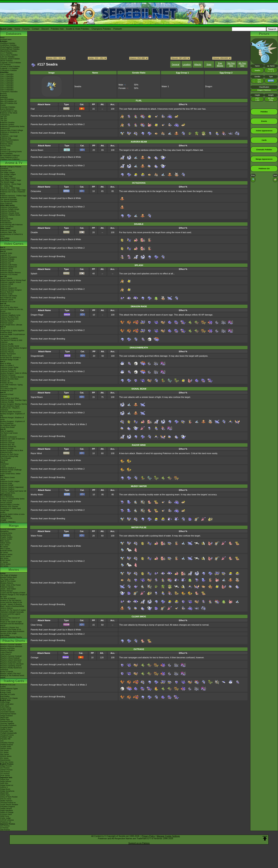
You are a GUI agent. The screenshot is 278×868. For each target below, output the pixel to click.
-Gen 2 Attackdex (7, 76)
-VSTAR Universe (7, 820)
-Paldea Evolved (7, 745)
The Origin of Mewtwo (9, 575)
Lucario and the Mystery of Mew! (13, 593)
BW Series (4, 558)
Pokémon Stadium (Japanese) (12, 487)
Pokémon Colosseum (8, 437)
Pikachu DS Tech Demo (9, 454)
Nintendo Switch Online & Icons (12, 514)
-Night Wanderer (7, 810)
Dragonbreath (37, 356)
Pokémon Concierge (8, 230)
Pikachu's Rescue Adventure (11, 646)
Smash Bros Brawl (7, 427)
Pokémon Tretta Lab (8, 369)
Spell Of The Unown (8, 581)
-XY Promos (5, 774)
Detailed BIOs (6, 535)
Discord (45, 29)
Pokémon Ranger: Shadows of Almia (12, 419)
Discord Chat (5, 150)
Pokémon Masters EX (9, 267)
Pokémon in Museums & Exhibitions (10, 133)
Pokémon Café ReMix (9, 265)
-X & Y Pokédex (6, 53)
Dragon (209, 86)
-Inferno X (4, 787)
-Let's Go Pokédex (7, 57)
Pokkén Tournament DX (9, 319)
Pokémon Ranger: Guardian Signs (13, 400)
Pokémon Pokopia (7, 259)
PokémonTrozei (6, 452)
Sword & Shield (6, 278)
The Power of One (7, 579)
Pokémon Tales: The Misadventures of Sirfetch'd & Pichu (11, 234)
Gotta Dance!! (6, 654)
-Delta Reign (5, 702)
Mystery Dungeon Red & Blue (12, 450)
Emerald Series (6, 551)
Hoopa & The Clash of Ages (11, 622)
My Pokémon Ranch (8, 425)
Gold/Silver (4, 464)
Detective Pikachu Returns (10, 273)
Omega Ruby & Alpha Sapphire (12, 331)
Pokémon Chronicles (8, 198)
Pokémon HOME (7, 284)
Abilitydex (4, 97)
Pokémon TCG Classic (9, 698)
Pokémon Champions (8, 257)
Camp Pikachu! (6, 652)
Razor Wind (36, 453)
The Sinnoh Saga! (7, 182)
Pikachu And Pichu (7, 648)
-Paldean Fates (6, 737)
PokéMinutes (5, 221)
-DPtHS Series (6, 756)
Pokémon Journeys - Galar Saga (13, 190)
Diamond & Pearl (7, 394)
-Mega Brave (5, 789)
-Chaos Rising (6, 708)
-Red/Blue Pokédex (8, 43)
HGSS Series (5, 556)
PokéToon (4, 217)
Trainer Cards (6, 691)
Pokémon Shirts (6, 144)
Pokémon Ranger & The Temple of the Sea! (14, 596)
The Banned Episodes (9, 201)
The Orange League (8, 174)
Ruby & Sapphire (7, 431)
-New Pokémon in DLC (9, 157)
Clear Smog (36, 625)
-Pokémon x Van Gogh (9, 136)
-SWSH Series (6, 749)
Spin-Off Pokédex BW (9, 103)
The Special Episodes (9, 200)
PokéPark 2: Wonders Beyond (12, 377)
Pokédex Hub (57, 29)
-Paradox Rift (5, 739)
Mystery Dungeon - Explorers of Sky (12, 415)
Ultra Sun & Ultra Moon (9, 307)
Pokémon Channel (7, 443)
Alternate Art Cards (8, 694)
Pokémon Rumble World (10, 346)
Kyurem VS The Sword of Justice (13, 610)
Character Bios (6, 171)
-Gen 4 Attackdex (7, 80)
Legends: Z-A (5, 255)
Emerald (3, 435)
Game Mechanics (7, 109)
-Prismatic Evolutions (8, 725)
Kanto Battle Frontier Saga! (11, 180)
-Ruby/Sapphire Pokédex (10, 47)
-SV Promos (5, 768)
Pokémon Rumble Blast (9, 379)
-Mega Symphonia (7, 791)
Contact (36, 29)
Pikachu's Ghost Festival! (10, 658)
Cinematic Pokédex (8, 107)
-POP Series (5, 776)
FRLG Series (5, 549)
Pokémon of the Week (9, 113)
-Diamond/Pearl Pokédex (10, 49)
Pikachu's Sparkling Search (11, 666)
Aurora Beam (37, 150)
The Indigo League (7, 172)
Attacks (198, 64)
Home (17, 29)
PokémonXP (5, 128)
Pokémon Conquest (8, 375)
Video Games (14, 244)
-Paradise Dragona (8, 807)
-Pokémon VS (6, 822)
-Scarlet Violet (6, 747)
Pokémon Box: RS (7, 445)
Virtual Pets (5, 510)
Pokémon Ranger (7, 448)
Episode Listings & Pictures (11, 167)
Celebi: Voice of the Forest (10, 585)
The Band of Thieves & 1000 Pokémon (11, 341)
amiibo (3, 512)
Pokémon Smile (6, 294)
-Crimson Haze (6, 814)
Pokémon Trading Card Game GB (13, 491)
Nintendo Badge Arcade (9, 360)
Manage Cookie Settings (168, 836)
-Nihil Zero (4, 783)
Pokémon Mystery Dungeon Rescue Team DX (11, 291)
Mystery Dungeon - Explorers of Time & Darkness (12, 422)
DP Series (4, 553)
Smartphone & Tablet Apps (10, 508)
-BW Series (5, 754)
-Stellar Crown (6, 729)
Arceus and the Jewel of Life (11, 602)
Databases (14, 34)
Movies (14, 570)
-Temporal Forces (7, 735)
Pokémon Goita (6, 518)
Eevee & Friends (7, 672)
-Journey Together (7, 723)
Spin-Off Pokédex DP (8, 101)
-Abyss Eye (5, 779)
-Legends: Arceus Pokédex (11, 63)
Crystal (3, 466)
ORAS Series (5, 564)
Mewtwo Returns (7, 583)
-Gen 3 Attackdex (7, 78)
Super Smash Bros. (8, 493)
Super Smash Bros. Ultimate (11, 325)
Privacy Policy (148, 836)
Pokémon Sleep (6, 271)
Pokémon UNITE (7, 269)
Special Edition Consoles (10, 505)
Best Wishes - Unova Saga (11, 184)
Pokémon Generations (9, 207)
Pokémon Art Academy (9, 338)
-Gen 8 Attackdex (7, 88)
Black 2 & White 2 (7, 365)
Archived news (6, 39)
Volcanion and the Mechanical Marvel (12, 625)
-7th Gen (4, 121)
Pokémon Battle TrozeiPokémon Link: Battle (13, 335)
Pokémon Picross (7, 350)
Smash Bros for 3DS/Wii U (10, 358)
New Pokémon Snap (8, 298)
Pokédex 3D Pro (7, 383)
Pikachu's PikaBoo (7, 650)
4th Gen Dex (242, 64)
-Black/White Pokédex (9, 51)
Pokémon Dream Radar (9, 367)
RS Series (4, 547)
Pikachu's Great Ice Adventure (12, 664)
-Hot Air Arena (6, 799)
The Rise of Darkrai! (8, 599)
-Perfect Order (6, 710)
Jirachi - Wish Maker (8, 589)
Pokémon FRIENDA (8, 522)
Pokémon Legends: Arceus (11, 282)
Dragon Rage (37, 315)
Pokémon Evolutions (8, 211)
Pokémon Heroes (7, 587)
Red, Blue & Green (8, 477)
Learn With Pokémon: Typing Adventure (11, 386)
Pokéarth (118, 29)
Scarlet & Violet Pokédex (78, 29)
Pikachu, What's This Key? (11, 674)
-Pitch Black (5, 706)
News (2, 38)
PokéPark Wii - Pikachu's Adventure (10, 409)
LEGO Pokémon (7, 142)
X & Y (2, 329)
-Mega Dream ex (7, 785)
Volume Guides (6, 539)
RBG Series (5, 541)
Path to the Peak (7, 219)
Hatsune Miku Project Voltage (12, 130)
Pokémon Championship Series (12, 126)
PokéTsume (5, 240)
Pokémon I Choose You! (10, 628)
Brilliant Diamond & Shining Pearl (13, 280)
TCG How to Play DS (8, 389)
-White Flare (5, 720)
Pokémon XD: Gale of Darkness (13, 439)
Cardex (3, 105)
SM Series (4, 566)
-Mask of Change (7, 812)
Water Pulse (36, 536)
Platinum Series (6, 554)
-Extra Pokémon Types (9, 689)
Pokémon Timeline (7, 123)
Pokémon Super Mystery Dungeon (14, 348)
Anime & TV (14, 163)
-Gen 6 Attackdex (7, 84)
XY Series (4, 562)
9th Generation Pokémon (10, 155)
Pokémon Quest (6, 323)
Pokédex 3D (5, 381)
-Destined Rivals (7, 721)
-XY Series (4, 752)
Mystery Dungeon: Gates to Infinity (14, 373)
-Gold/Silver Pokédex (8, 45)
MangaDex (4, 531)
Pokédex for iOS (7, 391)
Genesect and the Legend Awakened (10, 615)
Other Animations (7, 227)
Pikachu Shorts (14, 641)
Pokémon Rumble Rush (9, 317)
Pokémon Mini (6, 472)
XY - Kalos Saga (7, 186)
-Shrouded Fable (7, 731)
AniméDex (4, 169)
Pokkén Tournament (8, 354)
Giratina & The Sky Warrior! (11, 600)
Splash (34, 274)
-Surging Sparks (6, 727)
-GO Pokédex (6, 65)
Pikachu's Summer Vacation (11, 645)
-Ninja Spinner (6, 781)
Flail (33, 109)
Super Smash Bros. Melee (10, 474)
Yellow (3, 479)
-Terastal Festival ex (8, 803)
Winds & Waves (6, 249)
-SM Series (5, 750)
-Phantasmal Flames (8, 714)
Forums (26, 29)
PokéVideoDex (6, 223)
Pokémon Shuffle (7, 344)
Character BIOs (6, 533)
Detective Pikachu (7, 321)
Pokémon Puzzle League (10, 481)
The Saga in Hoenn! (8, 178)
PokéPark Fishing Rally (9, 456)
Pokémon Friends (7, 261)
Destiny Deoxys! (6, 591)
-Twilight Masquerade (8, 733)
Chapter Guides (6, 537)
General (175, 64)
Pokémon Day (6, 138)
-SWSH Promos (6, 770)
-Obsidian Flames (7, 743)
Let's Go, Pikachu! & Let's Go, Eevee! (12, 310)
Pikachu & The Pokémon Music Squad (12, 676)
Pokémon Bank (6, 333)
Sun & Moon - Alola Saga (10, 188)
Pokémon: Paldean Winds (10, 215)
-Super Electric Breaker (9, 805)
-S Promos (4, 828)
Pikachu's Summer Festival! (11, 656)
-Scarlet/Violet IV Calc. (9, 111)
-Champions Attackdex (9, 92)
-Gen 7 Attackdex (7, 86)
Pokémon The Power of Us (11, 629)
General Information (8, 529)
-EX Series (4, 758)
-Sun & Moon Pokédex (9, 55)
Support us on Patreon (139, 843)
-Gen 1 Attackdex (7, 74)
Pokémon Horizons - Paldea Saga (13, 196)
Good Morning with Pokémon (11, 225)
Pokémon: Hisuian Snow (10, 213)
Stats (209, 64)
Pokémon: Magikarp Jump (10, 315)
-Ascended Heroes (7, 712)
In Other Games (6, 501)
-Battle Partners (6, 801)
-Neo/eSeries (5, 760)
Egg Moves (220, 64)
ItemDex (3, 94)
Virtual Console (6, 503)
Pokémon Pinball (7, 485)
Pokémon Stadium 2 (8, 468)
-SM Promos (5, 772)
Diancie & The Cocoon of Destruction (10, 619)
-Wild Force (5, 816)
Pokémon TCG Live (8, 302)
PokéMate (4, 460)
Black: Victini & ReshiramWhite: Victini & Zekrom (12, 607)
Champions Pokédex (101, 29)
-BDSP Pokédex (6, 61)
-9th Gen (4, 117)
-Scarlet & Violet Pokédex (10, 67)
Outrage (35, 657)
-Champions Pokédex (8, 70)
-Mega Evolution (6, 716)
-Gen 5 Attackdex (7, 82)
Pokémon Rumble (7, 402)
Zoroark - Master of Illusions (11, 604)
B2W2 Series (5, 560)
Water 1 (165, 86)
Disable (34, 232)
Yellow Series (5, 543)
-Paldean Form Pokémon (10, 159)
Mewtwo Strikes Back (8, 577)
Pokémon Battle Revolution (11, 412)
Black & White (6, 363)
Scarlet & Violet (6, 253)
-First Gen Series (7, 762)
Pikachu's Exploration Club (11, 662)
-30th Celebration (7, 704)
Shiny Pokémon (6, 203)
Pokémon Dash (6, 441)
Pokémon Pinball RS (8, 447)
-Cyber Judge (5, 818)
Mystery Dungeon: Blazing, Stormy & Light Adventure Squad (14, 405)
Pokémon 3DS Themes (9, 506)
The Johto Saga (6, 176)
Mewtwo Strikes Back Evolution (12, 631)
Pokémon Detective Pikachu (11, 637)
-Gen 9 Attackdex (7, 90)
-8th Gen (4, 119)
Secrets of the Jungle (8, 633)
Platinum (4, 396)
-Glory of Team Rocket (9, 797)
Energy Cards (6, 692)
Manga (14, 526)
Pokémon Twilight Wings (10, 209)
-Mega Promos (6, 766)
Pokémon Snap (6, 483)
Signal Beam (37, 397)
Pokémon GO (6, 263)
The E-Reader (6, 458)
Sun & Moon (5, 305)
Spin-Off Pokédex (7, 99)
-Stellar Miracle (6, 808)
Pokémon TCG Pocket (9, 275)
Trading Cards (14, 681)
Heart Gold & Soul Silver (10, 398)
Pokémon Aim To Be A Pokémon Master (13, 193)
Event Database (6, 153)
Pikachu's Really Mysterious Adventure (11, 669)
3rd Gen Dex (231, 64)
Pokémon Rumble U (8, 371)
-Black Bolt (4, 718)
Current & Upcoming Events (11, 152)
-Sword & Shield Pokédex (10, 59)
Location (187, 64)
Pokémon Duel (6, 356)
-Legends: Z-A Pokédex (9, 68)
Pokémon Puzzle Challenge (11, 470)
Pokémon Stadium (7, 489)
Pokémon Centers (7, 124)
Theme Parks (5, 146)
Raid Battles (5, 696)
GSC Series (5, 545)
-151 (2, 741)
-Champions (5, 115)
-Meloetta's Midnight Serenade (12, 612)
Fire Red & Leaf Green (9, 433)
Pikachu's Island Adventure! (11, 660)
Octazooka (36, 191)
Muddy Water (37, 495)
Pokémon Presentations (9, 140)
